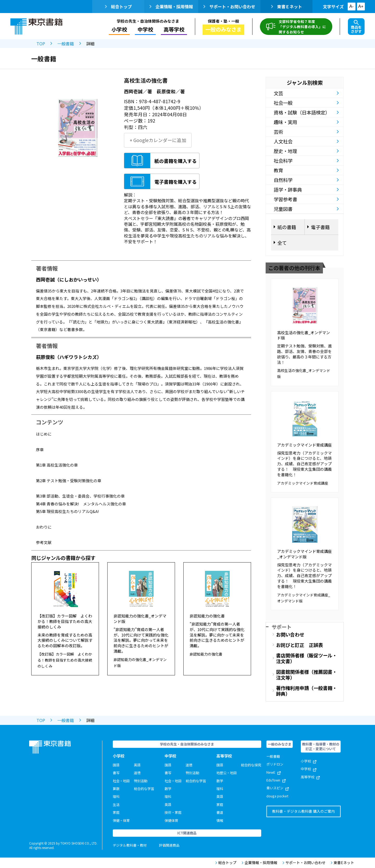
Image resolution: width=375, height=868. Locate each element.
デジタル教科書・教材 (130, 845)
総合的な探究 (251, 765)
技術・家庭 (173, 812)
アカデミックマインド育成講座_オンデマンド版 (304, 554)
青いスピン (278, 788)
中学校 (145, 29)
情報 (220, 820)
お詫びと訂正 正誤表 (299, 645)
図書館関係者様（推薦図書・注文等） (307, 675)
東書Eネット (342, 863)
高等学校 (174, 29)
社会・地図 (121, 781)
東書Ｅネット (287, 7)
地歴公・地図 (227, 773)
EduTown (276, 780)
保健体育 (171, 820)
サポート (282, 627)
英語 (137, 765)
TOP (41, 44)
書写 (116, 773)
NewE (274, 772)
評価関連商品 (169, 845)
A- (352, 6)
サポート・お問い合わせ (229, 7)
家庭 (116, 812)
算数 (116, 789)
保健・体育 (121, 820)
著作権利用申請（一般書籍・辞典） (307, 691)
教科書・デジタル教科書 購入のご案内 (304, 811)
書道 (220, 812)
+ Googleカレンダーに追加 (158, 140)
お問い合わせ (290, 634)
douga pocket (277, 796)
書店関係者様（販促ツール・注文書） (307, 658)
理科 (116, 796)
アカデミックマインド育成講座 (304, 445)
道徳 (137, 773)
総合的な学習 (144, 789)
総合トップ (118, 7)
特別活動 (141, 781)
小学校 (119, 29)
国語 (116, 765)
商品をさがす (356, 27)
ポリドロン (275, 764)
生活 (116, 805)
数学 (168, 789)
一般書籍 (66, 44)
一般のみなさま (223, 29)
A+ (361, 6)
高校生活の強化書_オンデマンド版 (304, 335)
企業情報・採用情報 (171, 7)
